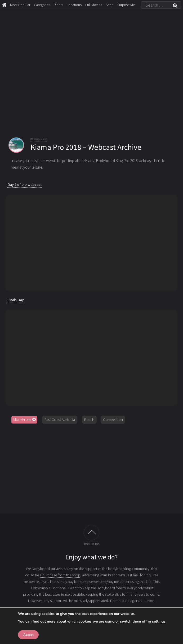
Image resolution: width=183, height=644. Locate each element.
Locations (74, 5)
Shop (110, 5)
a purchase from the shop (60, 575)
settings (159, 621)
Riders (58, 5)
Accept (28, 635)
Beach (89, 420)
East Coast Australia (60, 420)
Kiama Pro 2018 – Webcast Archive (86, 147)
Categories (42, 5)
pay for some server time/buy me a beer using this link (110, 582)
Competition (113, 420)
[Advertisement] (92, 468)
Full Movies (94, 5)
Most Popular (20, 5)
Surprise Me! (126, 5)
